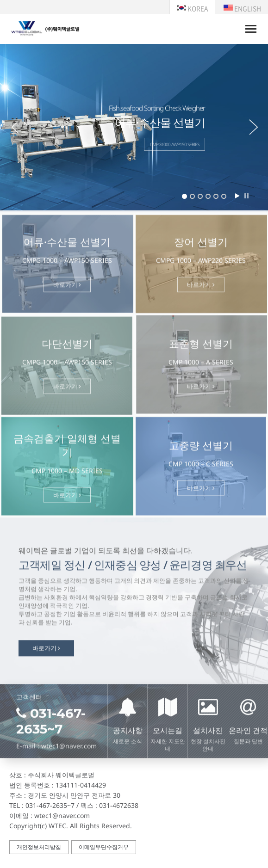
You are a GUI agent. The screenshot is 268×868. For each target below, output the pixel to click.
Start (237, 196)
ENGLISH (242, 8)
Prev (9, 127)
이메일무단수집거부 (104, 847)
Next (259, 127)
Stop (246, 196)
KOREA (192, 8)
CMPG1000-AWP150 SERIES (175, 144)
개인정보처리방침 (39, 847)
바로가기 (67, 288)
